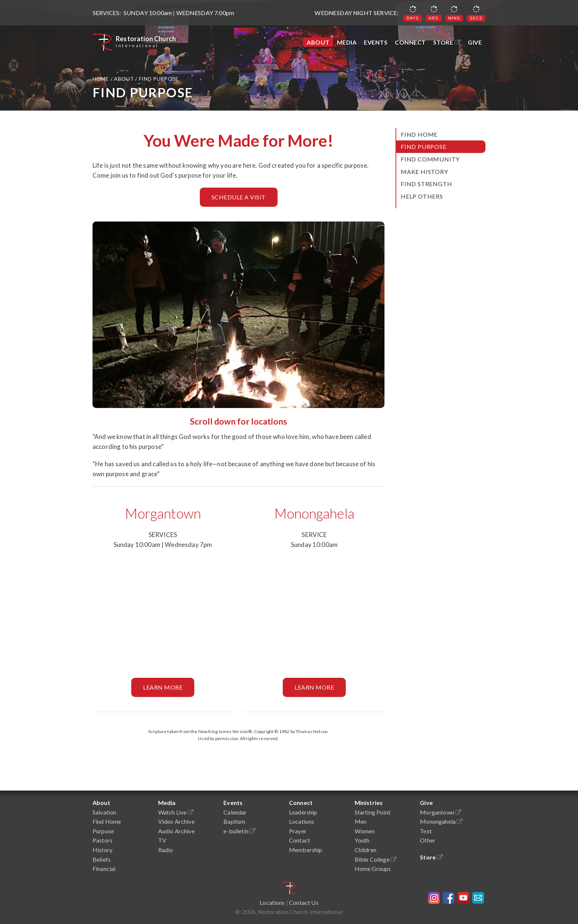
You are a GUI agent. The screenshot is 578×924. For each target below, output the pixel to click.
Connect (410, 42)
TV (162, 840)
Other (428, 840)
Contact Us (304, 902)
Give (475, 42)
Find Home (419, 134)
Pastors (102, 840)
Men (361, 821)
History (102, 850)
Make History (424, 172)
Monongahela (314, 513)
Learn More (163, 687)
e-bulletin (239, 831)
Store (447, 42)
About (318, 42)
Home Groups (373, 869)
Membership (306, 850)
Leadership (303, 812)
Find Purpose (424, 147)
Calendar (235, 812)
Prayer (298, 831)
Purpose (103, 831)
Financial (104, 869)
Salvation (104, 812)
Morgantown (163, 513)
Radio (166, 850)
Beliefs (102, 859)
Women (365, 831)
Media (347, 42)
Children (365, 850)
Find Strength (426, 184)
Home (102, 79)
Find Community (430, 159)
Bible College (376, 859)
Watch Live (176, 812)
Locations (302, 821)
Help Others (422, 196)
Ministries (369, 803)
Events (376, 42)
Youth (362, 840)
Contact (300, 840)
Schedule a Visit (239, 197)
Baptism (234, 821)
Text (426, 831)
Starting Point (372, 812)
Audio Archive (176, 831)
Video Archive (176, 821)
